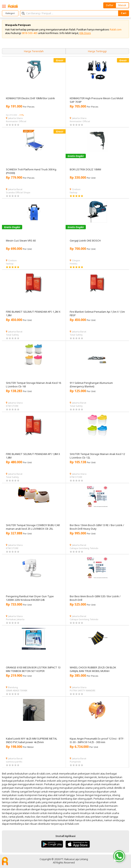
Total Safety (12, 335)
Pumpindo (75, 762)
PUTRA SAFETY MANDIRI (82, 690)
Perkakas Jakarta (15, 619)
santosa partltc (14, 762)
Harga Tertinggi (97, 51)
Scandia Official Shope (18, 192)
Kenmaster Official (16, 121)
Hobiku (74, 264)
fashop (74, 192)
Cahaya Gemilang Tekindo (84, 548)
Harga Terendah (34, 51)
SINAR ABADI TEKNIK (17, 690)
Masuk (122, 5)
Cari (124, 13)
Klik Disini (85, 33)
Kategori (10, 13)
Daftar (110, 5)
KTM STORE (12, 406)
